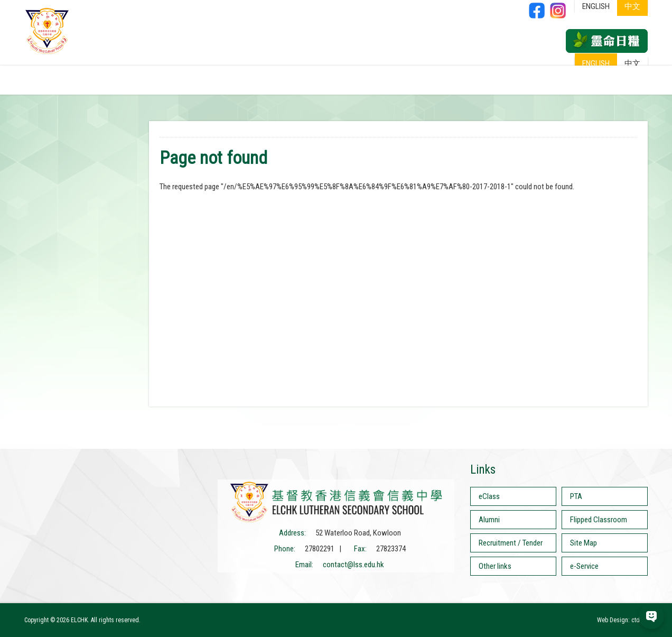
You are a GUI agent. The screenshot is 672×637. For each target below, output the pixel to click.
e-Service (584, 566)
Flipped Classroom (599, 520)
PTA (576, 496)
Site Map (584, 543)
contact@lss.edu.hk (353, 565)
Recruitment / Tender (511, 543)
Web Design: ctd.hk (622, 620)
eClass (489, 496)
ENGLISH (596, 63)
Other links (495, 566)
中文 (632, 63)
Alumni (489, 520)
